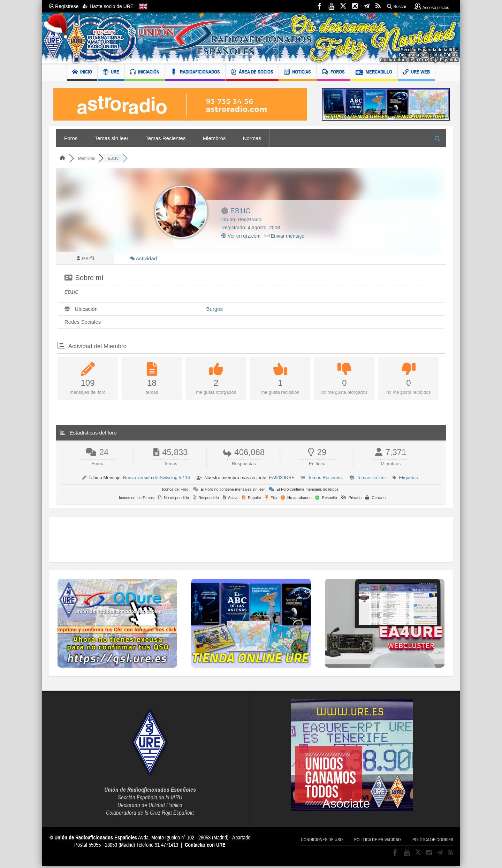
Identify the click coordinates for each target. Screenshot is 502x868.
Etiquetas (408, 479)
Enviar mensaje (284, 236)
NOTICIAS (298, 73)
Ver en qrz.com (241, 236)
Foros (71, 138)
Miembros (214, 138)
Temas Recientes (165, 138)
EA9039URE (282, 479)
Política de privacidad (378, 842)
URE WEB (416, 73)
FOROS (333, 73)
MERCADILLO (374, 73)
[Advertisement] (251, 541)
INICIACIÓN (145, 73)
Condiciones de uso (322, 842)
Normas (252, 138)
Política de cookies (433, 842)
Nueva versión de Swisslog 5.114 (157, 479)
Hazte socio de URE (108, 6)
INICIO (82, 73)
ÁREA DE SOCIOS (252, 73)
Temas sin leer (112, 138)
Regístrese (66, 6)
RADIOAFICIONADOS (195, 73)
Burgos (215, 311)
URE (111, 73)
